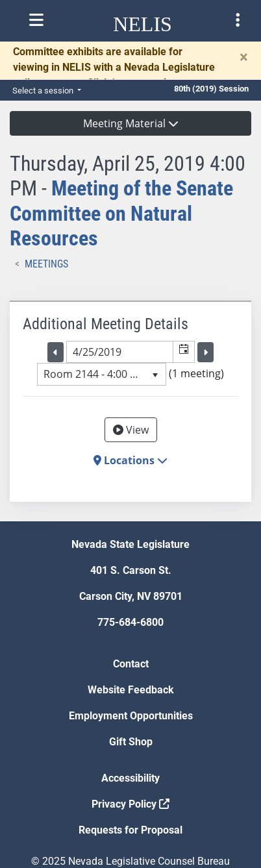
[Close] (244, 57)
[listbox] (101, 374)
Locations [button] (130, 460)
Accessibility (130, 778)
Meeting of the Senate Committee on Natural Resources (121, 213)
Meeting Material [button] (131, 123)
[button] (183, 352)
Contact (131, 664)
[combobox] (120, 352)
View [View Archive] (131, 430)
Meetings (46, 264)
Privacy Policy (130, 804)
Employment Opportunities (131, 716)
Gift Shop (131, 742)
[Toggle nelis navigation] (36, 20)
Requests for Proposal (130, 830)
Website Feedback (131, 690)
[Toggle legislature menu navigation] (238, 20)
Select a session (44, 91)
